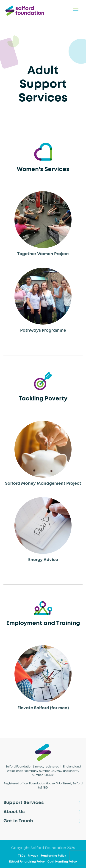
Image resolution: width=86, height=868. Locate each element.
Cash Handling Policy (62, 862)
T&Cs (22, 856)
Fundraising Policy (53, 856)
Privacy (33, 856)
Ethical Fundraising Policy (27, 862)
